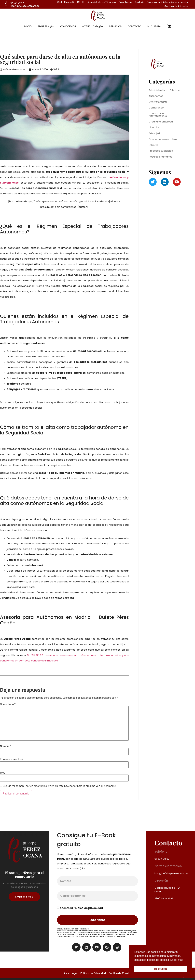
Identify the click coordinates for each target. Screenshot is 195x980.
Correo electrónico (12, 760)
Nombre (6, 746)
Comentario (8, 704)
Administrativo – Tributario (102, 2)
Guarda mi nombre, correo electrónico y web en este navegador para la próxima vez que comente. (60, 786)
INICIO (28, 27)
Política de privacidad (88, 908)
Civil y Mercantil (66, 2)
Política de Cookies (120, 973)
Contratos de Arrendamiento (158, 115)
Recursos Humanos (160, 157)
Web (3, 773)
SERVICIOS (115, 27)
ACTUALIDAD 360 (92, 27)
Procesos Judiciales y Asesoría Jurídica (168, 2)
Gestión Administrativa (177, 6)
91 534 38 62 (35, 655)
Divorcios (154, 127)
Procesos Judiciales (161, 151)
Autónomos (156, 96)
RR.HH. (81, 2)
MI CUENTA (154, 27)
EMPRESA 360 (46, 27)
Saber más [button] (177, 960)
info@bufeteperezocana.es (172, 873)
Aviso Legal (71, 973)
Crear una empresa (161, 122)
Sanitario (139, 2)
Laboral (153, 145)
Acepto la (81, 908)
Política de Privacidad (93, 973)
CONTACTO (134, 27)
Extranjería (155, 133)
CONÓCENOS (68, 27)
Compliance (125, 2)
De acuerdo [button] (161, 969)
